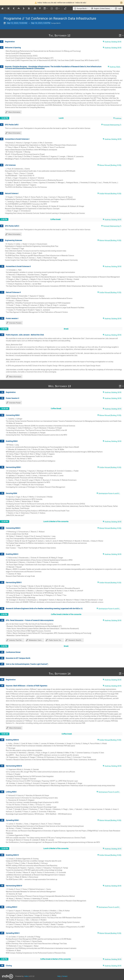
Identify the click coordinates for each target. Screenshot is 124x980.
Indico (26, 976)
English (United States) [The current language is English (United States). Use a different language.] (102, 8)
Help (59, 976)
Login (120, 8)
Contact (65, 976)
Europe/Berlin (82, 8)
